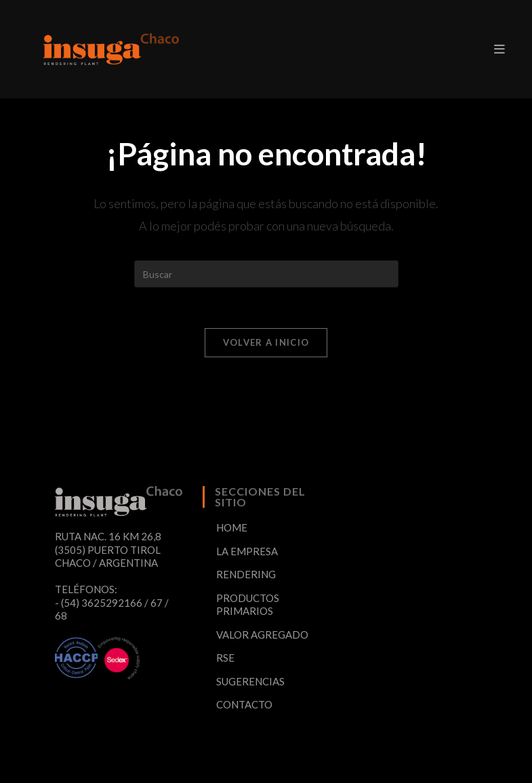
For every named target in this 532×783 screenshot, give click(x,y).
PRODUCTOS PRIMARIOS (248, 605)
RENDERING (246, 574)
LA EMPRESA (247, 551)
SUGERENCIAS (250, 681)
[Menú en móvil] (499, 49)
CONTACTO (244, 704)
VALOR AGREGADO (262, 635)
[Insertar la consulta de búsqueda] (266, 274)
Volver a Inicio (266, 342)
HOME (232, 527)
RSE (225, 658)
